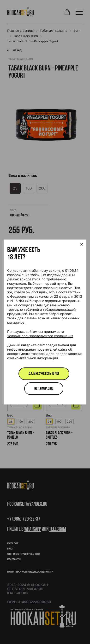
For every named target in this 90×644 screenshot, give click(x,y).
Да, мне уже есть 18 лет (44, 374)
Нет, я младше (44, 389)
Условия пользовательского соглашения (40, 336)
